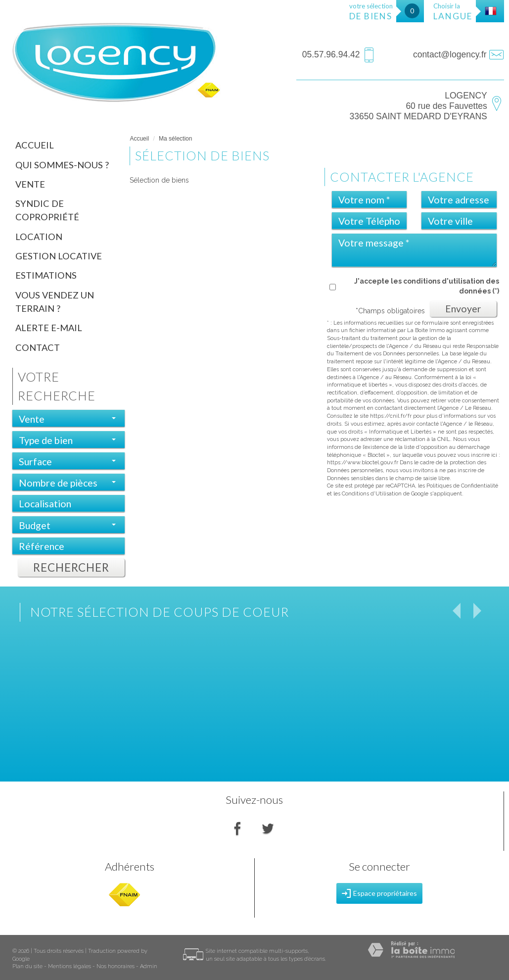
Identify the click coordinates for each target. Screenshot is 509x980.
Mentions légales (69, 966)
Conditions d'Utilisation (372, 494)
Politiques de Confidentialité (462, 486)
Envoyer (463, 309)
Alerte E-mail (49, 328)
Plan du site (27, 966)
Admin (149, 966)
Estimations (46, 275)
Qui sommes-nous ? (62, 165)
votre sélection (371, 12)
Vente (30, 184)
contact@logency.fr (450, 54)
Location (39, 237)
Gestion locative (59, 256)
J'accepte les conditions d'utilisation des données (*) (427, 286)
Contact (38, 347)
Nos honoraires (116, 966)
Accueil (35, 145)
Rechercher (71, 567)
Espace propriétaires (379, 893)
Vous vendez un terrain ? (55, 302)
